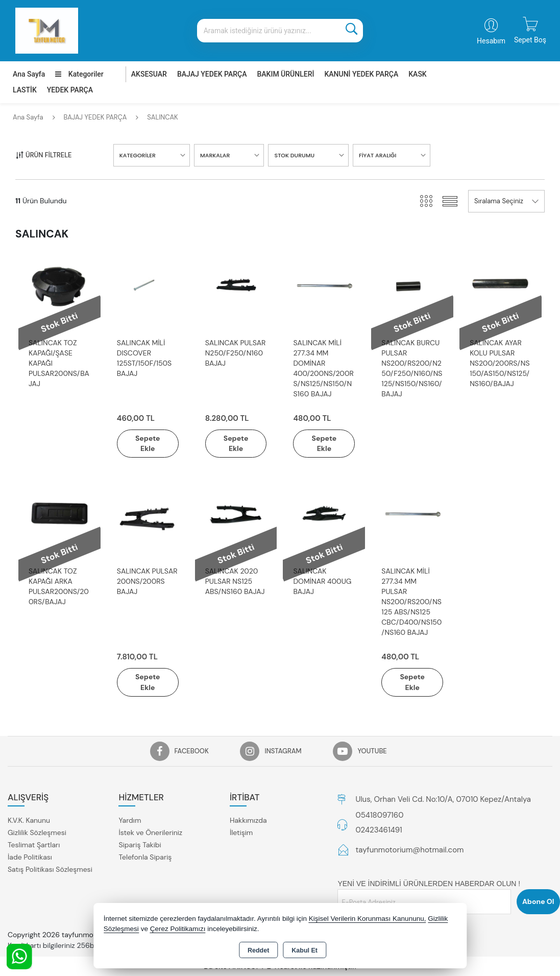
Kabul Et (305, 950)
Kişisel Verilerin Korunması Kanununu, (368, 919)
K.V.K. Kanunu (29, 821)
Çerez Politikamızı (178, 929)
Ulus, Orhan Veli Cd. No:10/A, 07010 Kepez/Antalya (443, 799)
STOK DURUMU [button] (294, 155)
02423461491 (379, 830)
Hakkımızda (248, 821)
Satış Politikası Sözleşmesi (50, 870)
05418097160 (379, 815)
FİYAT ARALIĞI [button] (378, 155)
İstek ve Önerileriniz (150, 833)
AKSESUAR (149, 74)
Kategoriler (79, 74)
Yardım (130, 821)
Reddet (258, 950)
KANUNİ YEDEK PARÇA (361, 74)
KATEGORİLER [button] (138, 155)
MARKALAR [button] (215, 155)
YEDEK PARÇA (70, 90)
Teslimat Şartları (34, 845)
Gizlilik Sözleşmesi (37, 833)
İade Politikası (30, 858)
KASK (417, 74)
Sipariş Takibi (140, 845)
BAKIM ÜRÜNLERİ (285, 74)
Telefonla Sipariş (145, 858)
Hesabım (491, 41)
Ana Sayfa (29, 74)
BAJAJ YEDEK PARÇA (212, 74)
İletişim (241, 833)
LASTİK (25, 90)
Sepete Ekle (148, 444)
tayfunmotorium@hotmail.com (409, 850)
